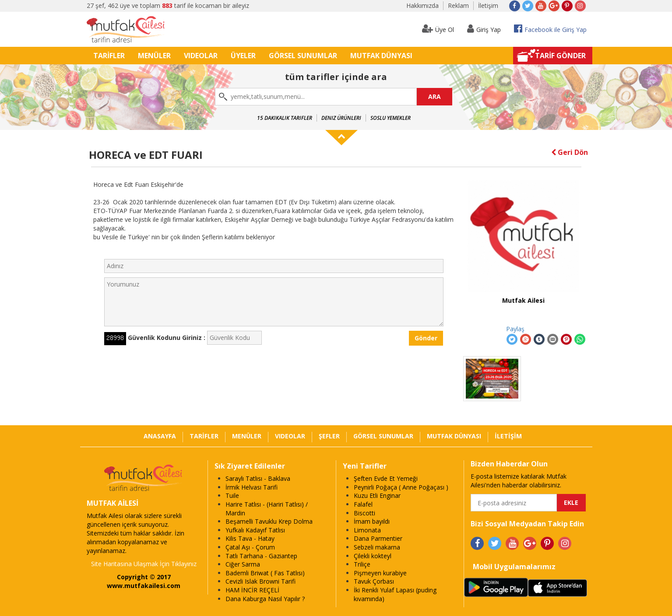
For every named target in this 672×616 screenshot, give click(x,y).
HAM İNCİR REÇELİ (252, 590)
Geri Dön (570, 152)
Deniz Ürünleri (341, 118)
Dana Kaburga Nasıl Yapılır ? (265, 599)
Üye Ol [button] (438, 29)
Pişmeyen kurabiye (380, 573)
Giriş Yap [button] (484, 29)
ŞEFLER (329, 436)
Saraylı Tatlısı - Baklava (258, 478)
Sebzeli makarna (377, 547)
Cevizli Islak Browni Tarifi (260, 581)
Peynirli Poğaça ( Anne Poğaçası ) (401, 487)
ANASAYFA (160, 436)
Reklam (458, 5)
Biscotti (364, 513)
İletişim (488, 5)
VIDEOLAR (201, 56)
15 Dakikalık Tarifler (285, 118)
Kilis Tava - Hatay (250, 538)
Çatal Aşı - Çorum (250, 547)
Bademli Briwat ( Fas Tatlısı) (265, 573)
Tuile (232, 495)
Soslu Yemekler (391, 118)
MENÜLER (154, 56)
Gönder (426, 338)
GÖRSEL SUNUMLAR (303, 56)
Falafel (363, 504)
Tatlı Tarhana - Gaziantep (261, 556)
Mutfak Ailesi (523, 300)
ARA (435, 96)
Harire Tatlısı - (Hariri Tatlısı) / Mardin (267, 509)
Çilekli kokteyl (373, 556)
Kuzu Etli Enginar (377, 495)
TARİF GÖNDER (560, 56)
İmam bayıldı (372, 521)
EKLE (571, 502)
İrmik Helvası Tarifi (252, 487)
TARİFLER (109, 56)
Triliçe (362, 564)
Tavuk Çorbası (374, 581)
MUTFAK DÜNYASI (381, 56)
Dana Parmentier (378, 538)
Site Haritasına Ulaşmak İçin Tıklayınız (144, 564)
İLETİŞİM (508, 436)
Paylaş (515, 329)
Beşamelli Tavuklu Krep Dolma (269, 521)
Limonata (367, 530)
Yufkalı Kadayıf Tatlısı (255, 530)
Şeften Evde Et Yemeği (386, 478)
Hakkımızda (422, 5)
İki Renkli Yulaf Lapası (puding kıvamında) (395, 594)
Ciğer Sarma (243, 564)
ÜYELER (243, 56)
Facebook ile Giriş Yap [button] (550, 29)
